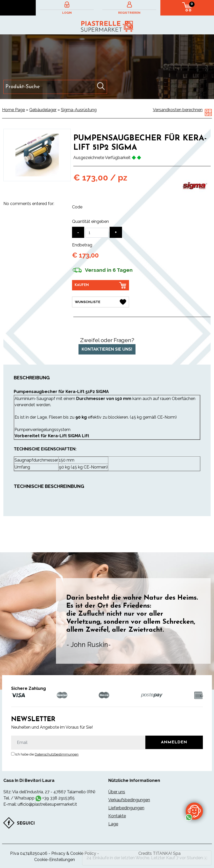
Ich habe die (47, 754)
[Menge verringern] (78, 232)
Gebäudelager (43, 110)
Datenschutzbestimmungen (57, 754)
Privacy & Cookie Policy (74, 853)
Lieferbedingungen (126, 808)
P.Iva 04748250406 (29, 853)
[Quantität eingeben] (97, 233)
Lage (113, 824)
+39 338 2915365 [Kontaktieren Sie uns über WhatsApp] (58, 798)
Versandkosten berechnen (178, 110)
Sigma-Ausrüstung (79, 110)
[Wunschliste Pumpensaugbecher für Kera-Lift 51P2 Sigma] (101, 302)
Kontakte (117, 816)
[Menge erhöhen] (116, 232)
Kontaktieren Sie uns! (107, 349)
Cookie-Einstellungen (55, 860)
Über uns (117, 792)
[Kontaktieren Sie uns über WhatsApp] (194, 811)
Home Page (13, 110)
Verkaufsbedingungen (129, 800)
